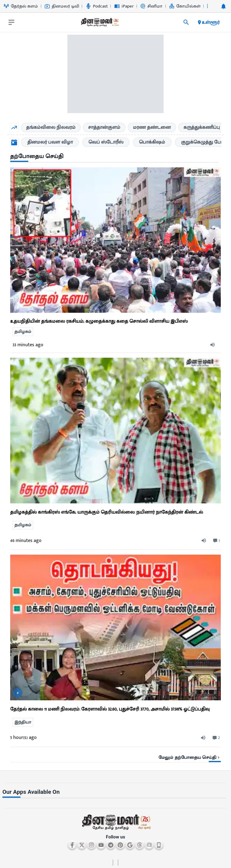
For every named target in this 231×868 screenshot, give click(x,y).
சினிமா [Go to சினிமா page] (151, 6)
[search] (186, 22)
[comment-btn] (216, 541)
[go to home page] (100, 24)
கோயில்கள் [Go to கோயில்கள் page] (185, 6)
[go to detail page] (115, 311)
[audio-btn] (214, 345)
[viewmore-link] (115, 755)
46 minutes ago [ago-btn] (26, 541)
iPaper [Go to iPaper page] (124, 6)
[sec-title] (115, 157)
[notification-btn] (223, 6)
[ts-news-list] (115, 431)
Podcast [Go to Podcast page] (97, 6)
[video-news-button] (18, 693)
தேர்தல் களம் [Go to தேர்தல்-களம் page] (21, 6)
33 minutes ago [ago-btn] (28, 345)
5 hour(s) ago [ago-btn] (23, 738)
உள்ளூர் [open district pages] (208, 22)
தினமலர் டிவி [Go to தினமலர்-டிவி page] (62, 6)
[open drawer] (11, 22)
